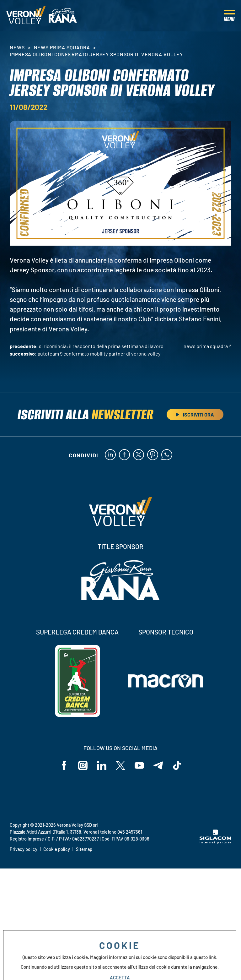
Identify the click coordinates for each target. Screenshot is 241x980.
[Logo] (26, 16)
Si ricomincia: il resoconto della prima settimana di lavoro (101, 346)
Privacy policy (24, 849)
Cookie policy (57, 849)
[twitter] (139, 455)
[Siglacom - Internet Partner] (215, 842)
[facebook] (124, 455)
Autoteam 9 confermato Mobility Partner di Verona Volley (99, 354)
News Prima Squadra (62, 47)
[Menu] (229, 16)
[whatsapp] (167, 455)
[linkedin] (110, 455)
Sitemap (84, 849)
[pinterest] (153, 455)
